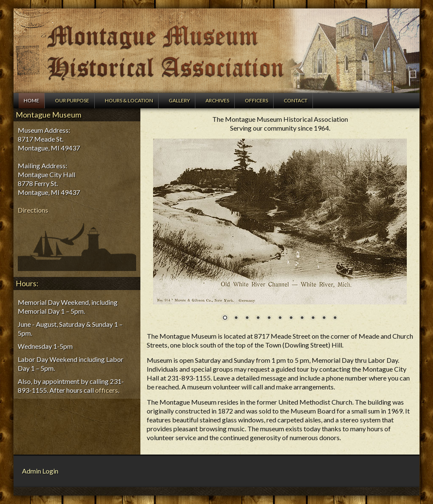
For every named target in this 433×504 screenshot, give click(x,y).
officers (107, 390)
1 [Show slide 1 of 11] (225, 318)
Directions (33, 210)
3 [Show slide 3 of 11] (247, 318)
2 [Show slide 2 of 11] (236, 318)
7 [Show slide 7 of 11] (291, 318)
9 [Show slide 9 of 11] (313, 318)
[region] (280, 235)
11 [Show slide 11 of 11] (335, 318)
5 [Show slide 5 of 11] (269, 318)
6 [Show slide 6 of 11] (280, 318)
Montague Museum (216, 51)
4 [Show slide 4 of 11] (258, 318)
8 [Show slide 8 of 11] (302, 318)
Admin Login (40, 471)
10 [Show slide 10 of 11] (324, 318)
